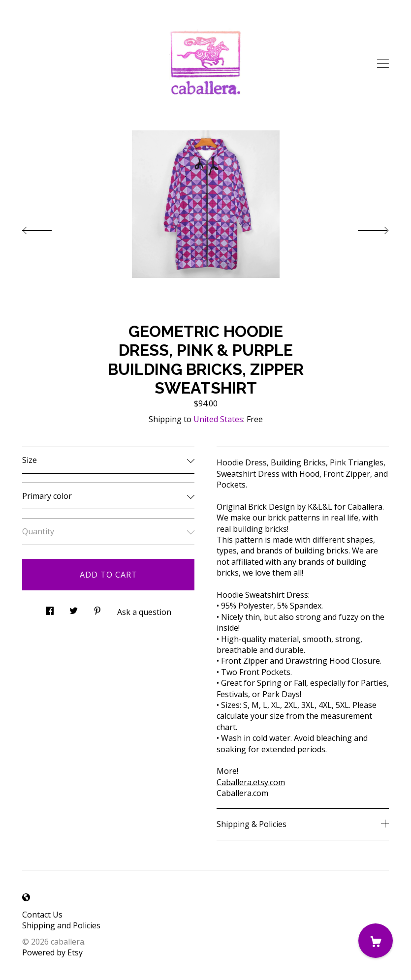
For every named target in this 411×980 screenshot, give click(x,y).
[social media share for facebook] (50, 608)
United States (218, 419)
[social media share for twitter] (74, 608)
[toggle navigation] (383, 64)
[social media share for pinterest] (97, 608)
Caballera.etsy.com (251, 782)
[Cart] (376, 941)
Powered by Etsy (52, 952)
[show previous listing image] (47, 228)
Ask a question (144, 612)
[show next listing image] (364, 228)
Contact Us (42, 915)
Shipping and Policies (61, 925)
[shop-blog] (26, 898)
